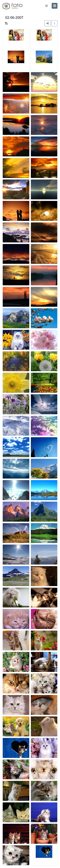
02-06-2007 (14, 17)
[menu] (55, 6)
